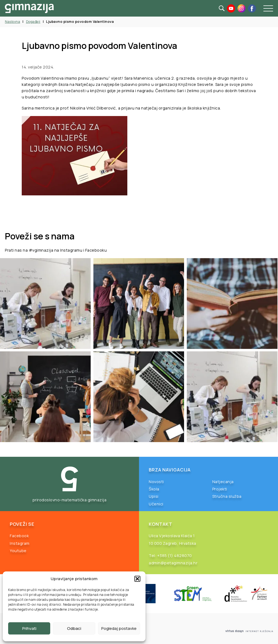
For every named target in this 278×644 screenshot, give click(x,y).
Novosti (156, 482)
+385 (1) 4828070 (175, 556)
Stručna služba (227, 496)
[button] (137, 579)
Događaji (33, 22)
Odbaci (74, 628)
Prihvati (29, 628)
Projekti (220, 489)
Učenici (156, 504)
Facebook (19, 536)
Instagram (20, 543)
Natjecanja (223, 482)
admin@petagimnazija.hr (173, 563)
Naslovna (12, 22)
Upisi (154, 496)
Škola (154, 489)
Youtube (18, 551)
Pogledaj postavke (119, 628)
